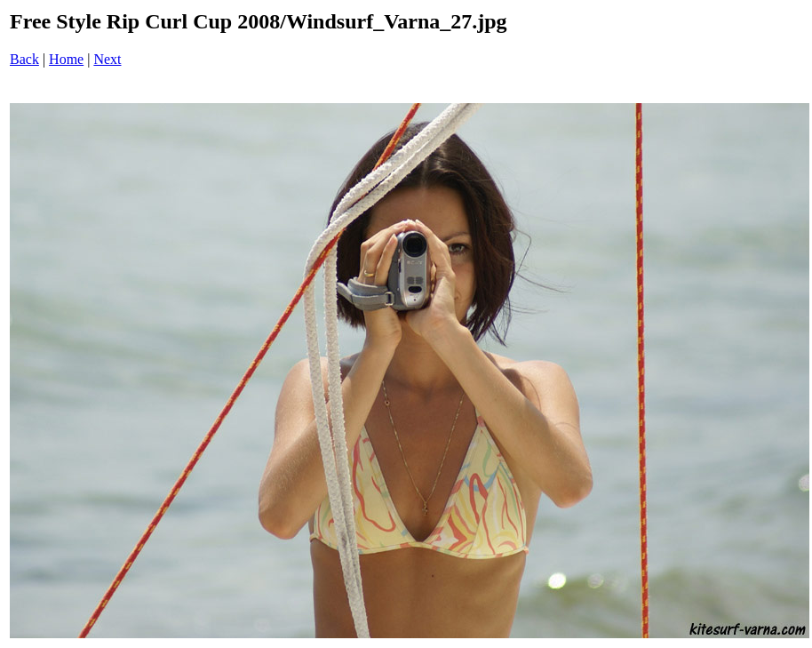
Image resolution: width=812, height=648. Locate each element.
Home (66, 59)
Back (24, 59)
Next (107, 59)
